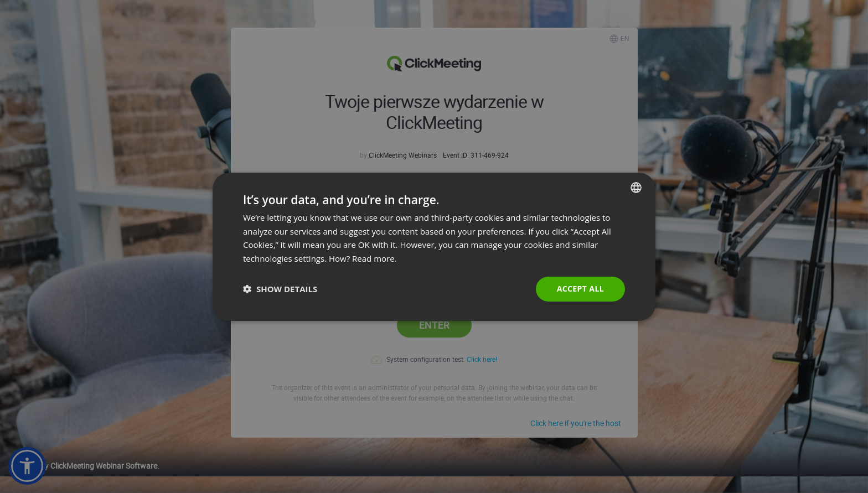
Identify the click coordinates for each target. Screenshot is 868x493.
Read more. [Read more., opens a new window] (374, 258)
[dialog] (434, 246)
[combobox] (636, 187)
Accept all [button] (580, 289)
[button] (280, 289)
